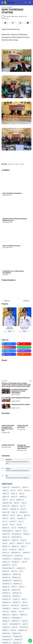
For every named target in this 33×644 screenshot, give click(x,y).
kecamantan (7, 584)
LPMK (14, 612)
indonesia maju (7, 556)
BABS (5, 500)
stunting (22, 164)
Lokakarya (25, 609)
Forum (23, 540)
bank (24, 503)
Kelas (14, 587)
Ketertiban (6, 596)
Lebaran (24, 605)
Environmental (16, 537)
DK (25, 531)
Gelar (12, 543)
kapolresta (21, 568)
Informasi (19, 556)
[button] (3, 3)
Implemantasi (16, 553)
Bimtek (5, 515)
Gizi (28, 543)
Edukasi (27, 534)
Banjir (17, 503)
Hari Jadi (13, 550)
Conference (21, 518)
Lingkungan (7, 609)
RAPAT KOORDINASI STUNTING (11, 246)
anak (13, 491)
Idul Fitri (6, 553)
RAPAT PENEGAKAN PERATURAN (21, 398)
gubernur (6, 546)
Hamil (24, 546)
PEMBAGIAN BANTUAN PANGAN (21, 405)
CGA (13, 518)
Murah (25, 621)
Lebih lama (26, 301)
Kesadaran (6, 593)
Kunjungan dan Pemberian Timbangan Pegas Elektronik (24, 447)
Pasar (15, 627)
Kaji (14, 565)
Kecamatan (17, 584)
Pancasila (6, 627)
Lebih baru (7, 301)
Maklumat (6, 615)
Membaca (6, 618)
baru (23, 506)
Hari (5, 550)
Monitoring (16, 621)
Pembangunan (7, 640)
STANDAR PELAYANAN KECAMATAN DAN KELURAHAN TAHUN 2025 (8, 428)
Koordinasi (10, 7)
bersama (6, 512)
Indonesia (26, 553)
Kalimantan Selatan (9, 568)
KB (21, 571)
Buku (19, 515)
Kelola (22, 587)
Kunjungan (6, 602)
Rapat (17, 164)
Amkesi (5, 491)
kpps (24, 599)
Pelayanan (16, 633)
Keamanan (17, 574)
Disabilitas (22, 528)
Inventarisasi (18, 559)
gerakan (20, 543)
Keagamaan (7, 574)
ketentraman (17, 593)
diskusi (18, 531)
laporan (6, 605)
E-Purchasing (16, 534)
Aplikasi (6, 494)
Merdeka (6, 621)
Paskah (5, 630)
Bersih (15, 512)
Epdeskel (6, 540)
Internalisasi (7, 559)
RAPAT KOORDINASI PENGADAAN (12, 193)
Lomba (6, 612)
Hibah (21, 550)
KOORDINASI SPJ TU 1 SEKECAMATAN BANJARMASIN (13, 272)
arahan (14, 494)
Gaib (5, 543)
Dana (5, 525)
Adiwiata (6, 487)
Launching (15, 605)
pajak (25, 624)
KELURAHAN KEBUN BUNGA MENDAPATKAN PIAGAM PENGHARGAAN (19, 391)
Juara (24, 562)
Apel (27, 491)
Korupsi (16, 599)
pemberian (19, 640)
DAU (19, 525)
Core (5, 522)
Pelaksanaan (23, 630)
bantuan (6, 506)
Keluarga (6, 590)
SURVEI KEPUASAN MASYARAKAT (23, 426)
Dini (14, 528)
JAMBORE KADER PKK (8, 445)
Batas (5, 509)
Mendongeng (17, 618)
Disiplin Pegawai (8, 531)
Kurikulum (16, 602)
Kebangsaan (7, 581)
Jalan (27, 559)
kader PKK (6, 565)
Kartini (14, 571)
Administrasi (16, 487)
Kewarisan (16, 596)
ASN (22, 494)
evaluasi (15, 540)
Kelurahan (16, 590)
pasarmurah (24, 627)
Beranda (4, 7)
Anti (20, 491)
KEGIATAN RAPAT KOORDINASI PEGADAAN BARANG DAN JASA (15, 220)
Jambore (6, 562)
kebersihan (18, 581)
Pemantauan (7, 637)
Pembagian (18, 637)
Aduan (25, 487)
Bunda (5, 518)
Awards (14, 497)
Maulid (15, 615)
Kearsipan (6, 577)
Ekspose (6, 537)
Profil (10, 331)
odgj (5, 624)
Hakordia (15, 546)
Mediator (24, 615)
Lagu (25, 602)
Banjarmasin (7, 503)
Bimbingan (23, 512)
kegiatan (6, 587)
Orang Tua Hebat (15, 624)
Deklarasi (6, 528)
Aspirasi (6, 497)
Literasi (16, 609)
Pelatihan (6, 633)
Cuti (21, 522)
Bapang (15, 506)
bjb (13, 515)
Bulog (27, 515)
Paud (13, 630)
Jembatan (15, 562)
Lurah (21, 612)
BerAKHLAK (14, 509)
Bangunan (20, 500)
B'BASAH (23, 497)
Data (12, 525)
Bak (12, 500)
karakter (6, 571)
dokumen (6, 534)
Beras (23, 509)
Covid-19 (13, 522)
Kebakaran (16, 577)
